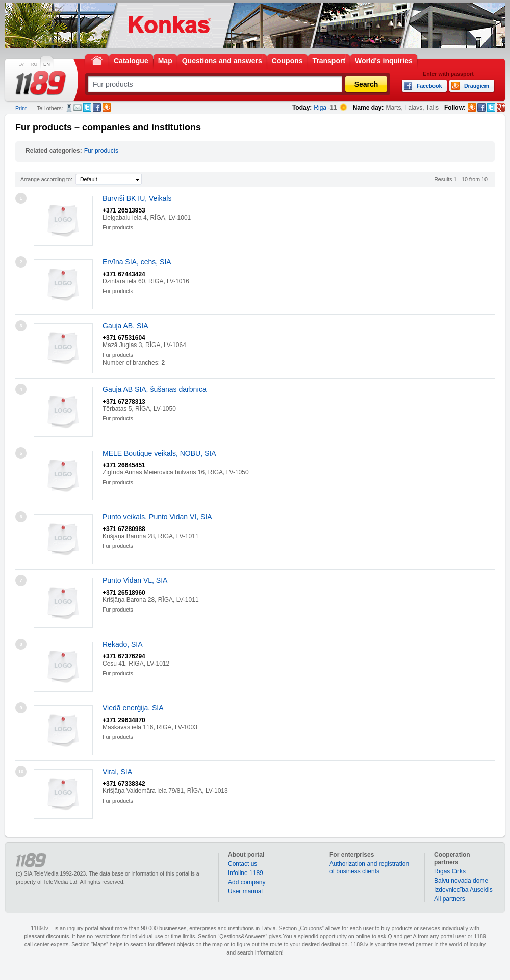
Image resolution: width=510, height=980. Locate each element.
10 (21, 772)
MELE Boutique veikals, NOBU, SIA (159, 453)
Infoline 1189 (246, 873)
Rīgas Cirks (450, 871)
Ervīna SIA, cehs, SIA (137, 262)
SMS (69, 108)
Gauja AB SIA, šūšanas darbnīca (155, 389)
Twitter (87, 108)
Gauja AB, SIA (125, 326)
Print (21, 108)
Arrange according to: (46, 179)
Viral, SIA (117, 772)
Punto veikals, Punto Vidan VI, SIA (157, 517)
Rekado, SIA (123, 644)
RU (34, 64)
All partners (450, 899)
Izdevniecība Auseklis (463, 890)
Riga (320, 108)
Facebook (97, 108)
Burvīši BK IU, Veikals (137, 198)
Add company (247, 882)
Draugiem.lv (107, 108)
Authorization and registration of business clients (369, 868)
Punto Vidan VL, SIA (135, 580)
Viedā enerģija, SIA (133, 708)
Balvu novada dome (461, 881)
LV (21, 64)
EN (47, 64)
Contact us (243, 864)
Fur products (101, 151)
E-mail (78, 108)
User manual (245, 891)
